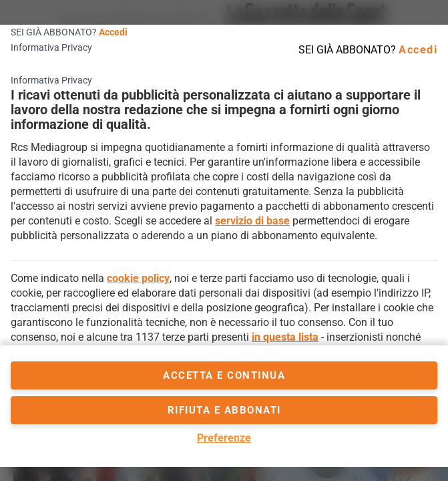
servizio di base (252, 221)
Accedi (113, 32)
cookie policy (138, 278)
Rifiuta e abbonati (224, 410)
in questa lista (285, 337)
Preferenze (224, 438)
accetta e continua (224, 375)
